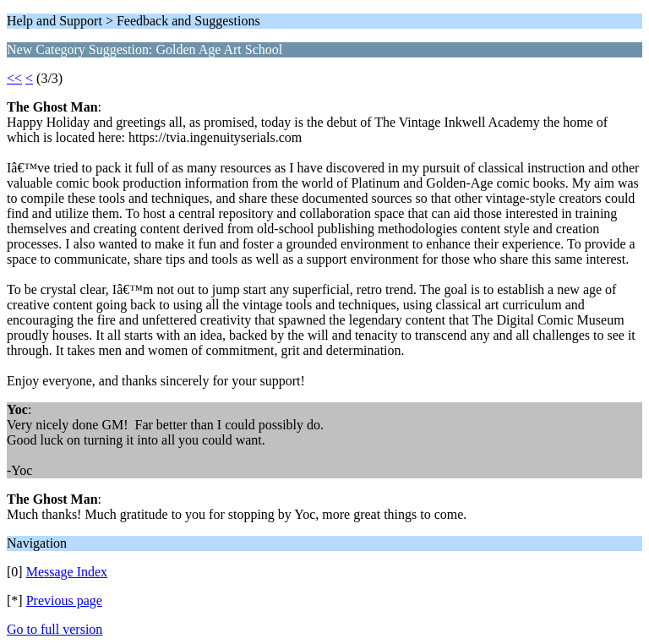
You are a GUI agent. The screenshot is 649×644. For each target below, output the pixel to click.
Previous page (64, 600)
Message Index (67, 572)
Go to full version (55, 629)
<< (14, 78)
